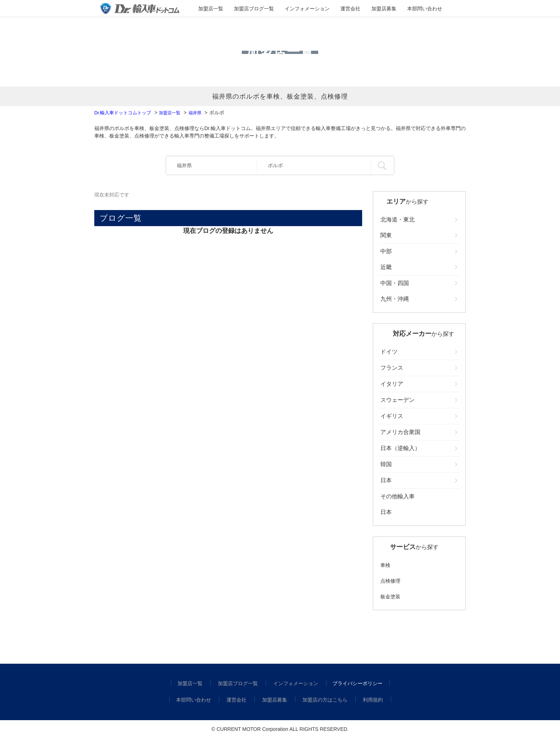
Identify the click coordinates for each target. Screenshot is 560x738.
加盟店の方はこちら (323, 700)
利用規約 (369, 700)
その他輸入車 (397, 496)
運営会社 (345, 9)
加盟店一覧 (231, 9)
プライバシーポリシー (354, 683)
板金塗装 (390, 597)
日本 (386, 512)
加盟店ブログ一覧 (266, 9)
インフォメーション (310, 9)
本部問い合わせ (404, 9)
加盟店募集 (371, 9)
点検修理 (390, 581)
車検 (385, 565)
